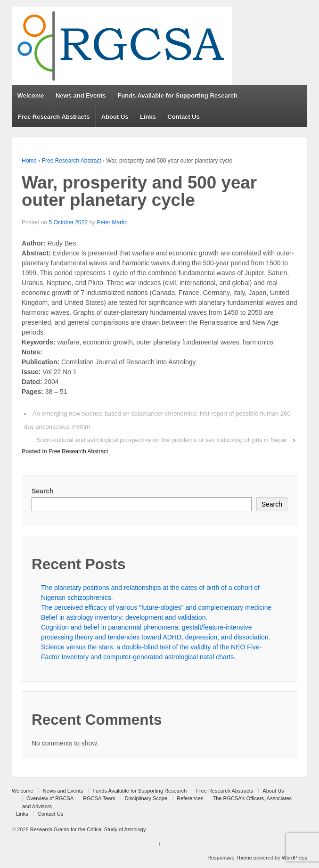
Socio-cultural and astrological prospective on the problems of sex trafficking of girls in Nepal (161, 440)
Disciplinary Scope (146, 798)
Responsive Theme (230, 858)
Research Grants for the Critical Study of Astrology (87, 829)
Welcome (31, 95)
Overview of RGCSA (50, 798)
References (190, 798)
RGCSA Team (99, 798)
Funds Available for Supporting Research (177, 95)
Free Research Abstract (72, 161)
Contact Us (184, 117)
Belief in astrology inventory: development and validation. (124, 617)
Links (148, 117)
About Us (115, 117)
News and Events (81, 95)
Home (29, 161)
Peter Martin (112, 222)
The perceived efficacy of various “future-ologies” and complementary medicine (156, 607)
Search (43, 491)
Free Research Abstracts (54, 117)
